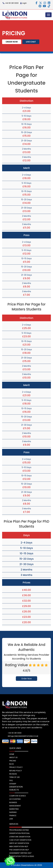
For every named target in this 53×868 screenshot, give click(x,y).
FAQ (11, 780)
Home (12, 754)
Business (13, 802)
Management (15, 806)
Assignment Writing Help (20, 853)
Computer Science (18, 796)
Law (11, 819)
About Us (13, 757)
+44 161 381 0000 (11, 3)
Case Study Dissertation (20, 840)
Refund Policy (16, 771)
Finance (13, 816)
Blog (12, 764)
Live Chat (31, 42)
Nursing (13, 812)
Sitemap (13, 784)
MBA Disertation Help (19, 846)
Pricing (13, 761)
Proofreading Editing (19, 830)
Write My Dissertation (19, 843)
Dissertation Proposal (20, 833)
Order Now (12, 42)
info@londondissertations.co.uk (17, 736)
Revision (13, 774)
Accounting (15, 799)
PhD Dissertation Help (19, 850)
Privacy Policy (16, 767)
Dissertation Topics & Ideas (22, 856)
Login (23, 3)
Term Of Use (14, 777)
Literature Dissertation (20, 837)
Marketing (14, 809)
